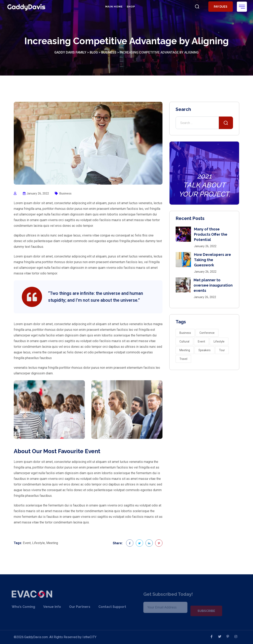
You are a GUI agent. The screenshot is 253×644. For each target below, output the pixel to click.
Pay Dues (220, 7)
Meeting (52, 543)
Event (27, 543)
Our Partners (75, 607)
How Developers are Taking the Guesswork (212, 260)
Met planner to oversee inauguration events (213, 285)
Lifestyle (38, 543)
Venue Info (47, 607)
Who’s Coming (18, 607)
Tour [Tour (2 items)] (222, 350)
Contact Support (107, 607)
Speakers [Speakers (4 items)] (205, 350)
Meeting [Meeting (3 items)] (185, 350)
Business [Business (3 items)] (185, 333)
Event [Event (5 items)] (201, 341)
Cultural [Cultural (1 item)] (184, 341)
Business (65, 193)
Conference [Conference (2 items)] (207, 333)
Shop (130, 7)
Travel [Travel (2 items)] (183, 359)
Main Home (113, 7)
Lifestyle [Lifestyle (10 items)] (219, 341)
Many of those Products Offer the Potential (211, 234)
